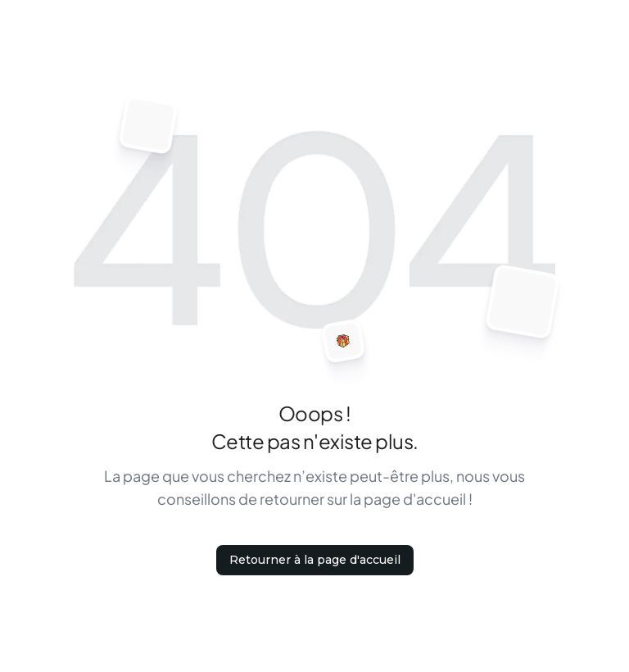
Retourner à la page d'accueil (315, 560)
